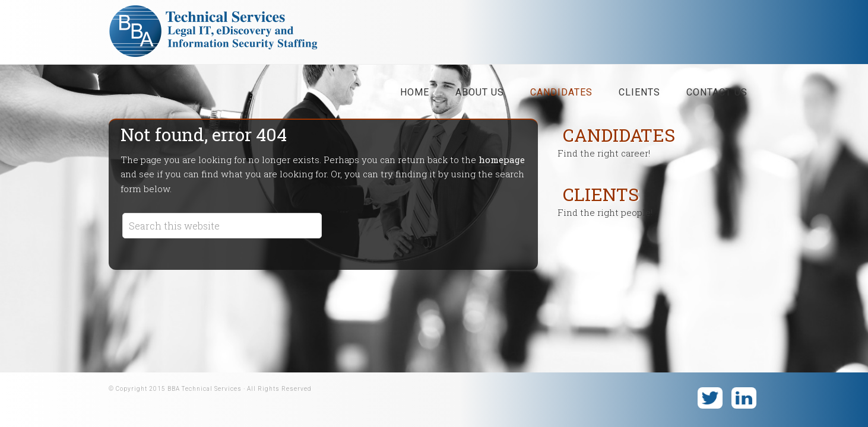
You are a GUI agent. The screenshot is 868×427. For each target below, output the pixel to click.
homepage (502, 160)
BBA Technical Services (205, 389)
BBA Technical (218, 35)
